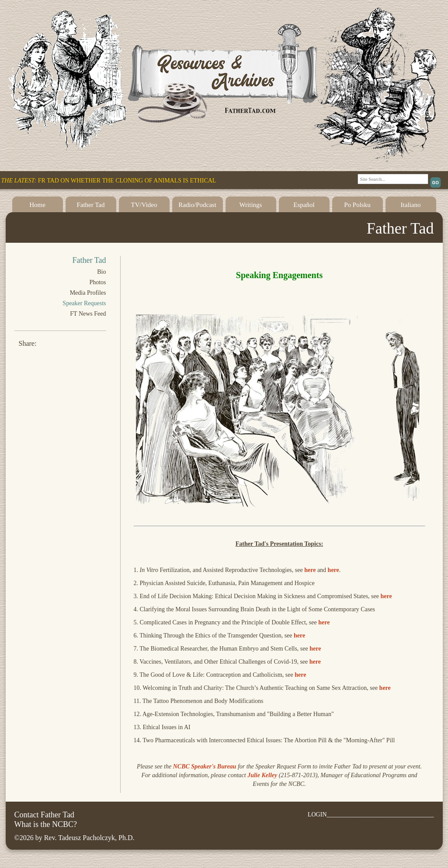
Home (37, 205)
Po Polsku (357, 205)
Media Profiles (88, 293)
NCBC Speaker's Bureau (205, 766)
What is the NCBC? (46, 824)
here (310, 570)
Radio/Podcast (197, 205)
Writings (251, 205)
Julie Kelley (262, 775)
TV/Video (144, 205)
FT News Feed (88, 314)
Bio (101, 272)
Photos (97, 282)
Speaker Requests (84, 303)
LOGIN (317, 815)
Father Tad (90, 205)
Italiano (411, 205)
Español (304, 205)
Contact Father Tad (44, 815)
